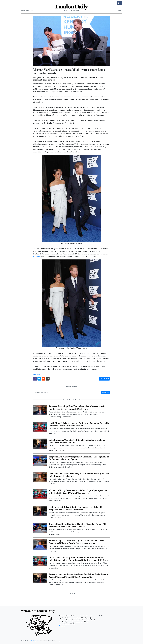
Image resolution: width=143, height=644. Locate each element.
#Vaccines (37, 374)
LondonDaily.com (34, 641)
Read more (62, 626)
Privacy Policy (56, 641)
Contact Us (43, 641)
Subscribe (105, 392)
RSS (101, 615)
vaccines (37, 257)
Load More (72, 594)
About (49, 641)
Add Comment (104, 379)
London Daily (72, 6)
